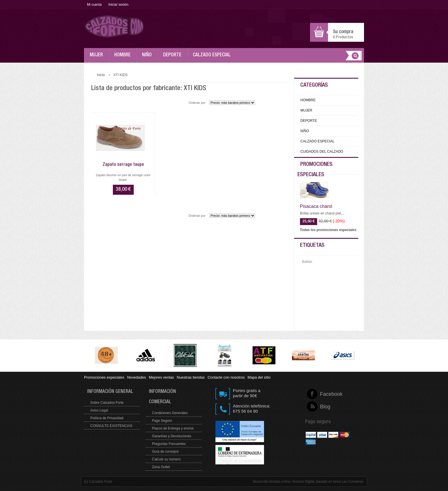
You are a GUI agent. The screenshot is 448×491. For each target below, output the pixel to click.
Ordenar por (197, 103)
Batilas (307, 262)
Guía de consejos (165, 452)
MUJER (98, 58)
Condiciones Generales (170, 413)
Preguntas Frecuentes (169, 444)
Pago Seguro (162, 421)
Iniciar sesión (118, 5)
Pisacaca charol (316, 206)
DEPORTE (174, 58)
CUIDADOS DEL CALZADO (322, 152)
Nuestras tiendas (191, 377)
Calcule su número (166, 459)
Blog (320, 407)
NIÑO (148, 58)
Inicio (101, 75)
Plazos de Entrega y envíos (173, 428)
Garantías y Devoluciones (172, 436)
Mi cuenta (94, 5)
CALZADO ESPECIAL (213, 58)
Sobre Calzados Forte (107, 403)
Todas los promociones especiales (328, 230)
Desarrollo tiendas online (271, 482)
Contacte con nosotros (226, 377)
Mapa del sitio (259, 377)
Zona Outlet (161, 467)
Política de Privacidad (107, 418)
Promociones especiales (104, 377)
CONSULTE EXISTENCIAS (111, 426)
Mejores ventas (161, 377)
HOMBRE (124, 58)
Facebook (320, 394)
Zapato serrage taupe (123, 165)
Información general (110, 392)
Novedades (137, 377)
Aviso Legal (99, 410)
